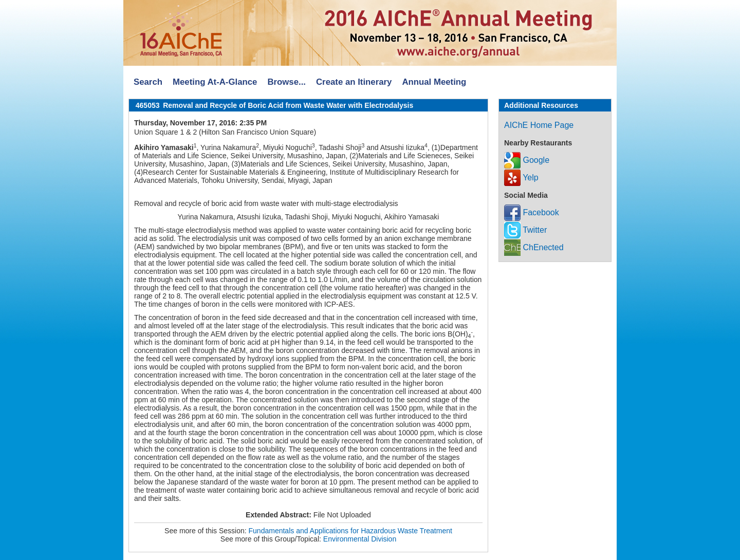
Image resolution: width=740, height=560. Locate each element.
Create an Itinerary (354, 82)
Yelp (521, 178)
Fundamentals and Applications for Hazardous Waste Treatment (350, 531)
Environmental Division (360, 539)
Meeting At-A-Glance (215, 82)
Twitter (525, 230)
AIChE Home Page (539, 125)
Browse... (286, 82)
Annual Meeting (434, 82)
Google (527, 160)
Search (148, 82)
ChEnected (534, 247)
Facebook (532, 212)
